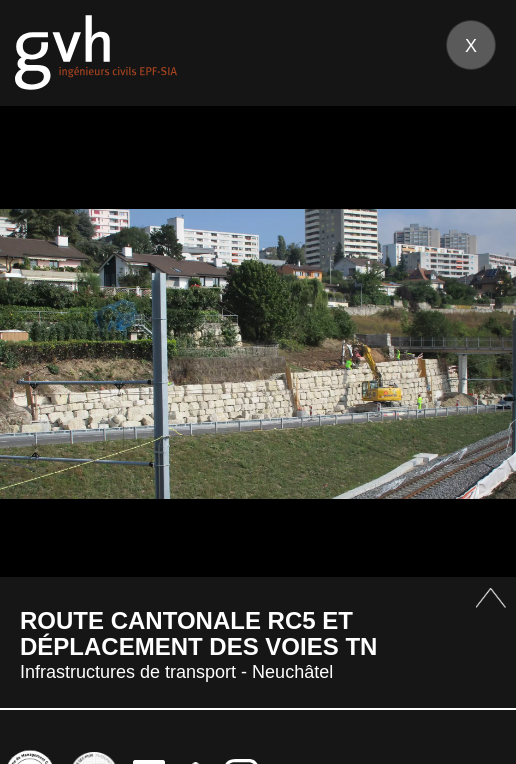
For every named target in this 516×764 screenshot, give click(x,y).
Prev (39, 353)
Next (476, 353)
